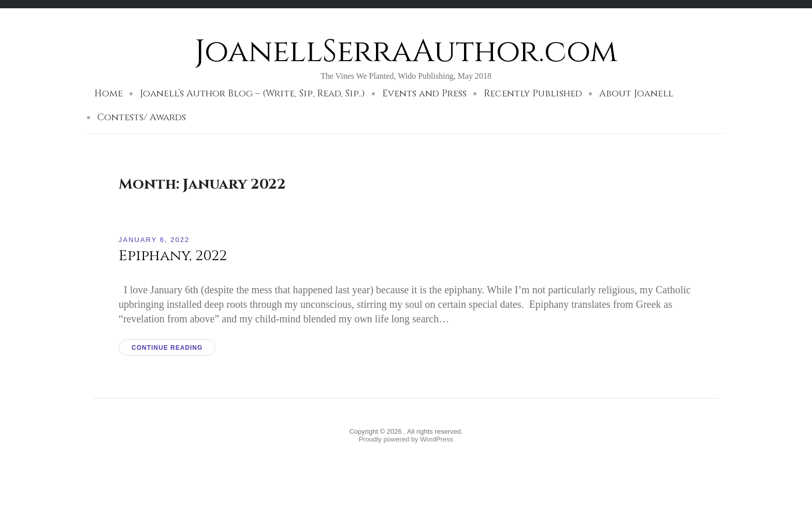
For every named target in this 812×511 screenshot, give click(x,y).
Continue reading (167, 348)
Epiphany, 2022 (173, 256)
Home (108, 94)
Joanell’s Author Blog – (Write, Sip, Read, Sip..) (252, 94)
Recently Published (533, 94)
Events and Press (424, 94)
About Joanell (636, 94)
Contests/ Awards (142, 117)
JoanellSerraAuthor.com (406, 52)
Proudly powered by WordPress (406, 439)
